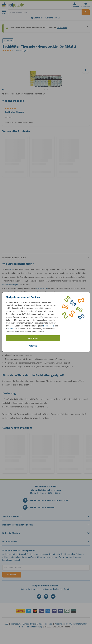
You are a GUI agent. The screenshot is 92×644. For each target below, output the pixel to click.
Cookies (12, 329)
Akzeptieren (33, 338)
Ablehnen (33, 346)
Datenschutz (49, 326)
